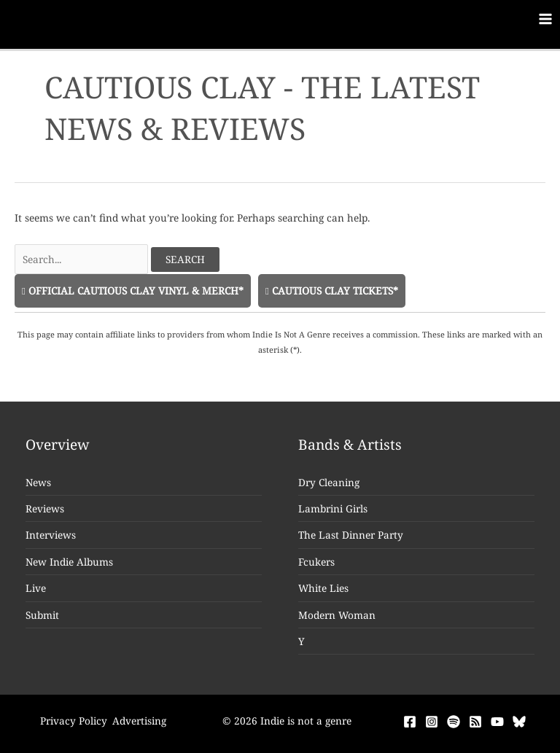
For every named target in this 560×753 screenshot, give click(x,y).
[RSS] (475, 722)
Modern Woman (337, 615)
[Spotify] (454, 722)
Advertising (139, 721)
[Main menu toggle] (546, 19)
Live (36, 588)
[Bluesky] (519, 722)
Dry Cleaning (329, 482)
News (38, 482)
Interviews (51, 535)
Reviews (45, 508)
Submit (42, 615)
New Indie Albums (69, 562)
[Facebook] (410, 722)
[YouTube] (497, 722)
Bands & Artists (350, 445)
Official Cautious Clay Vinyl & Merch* (133, 290)
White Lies (323, 588)
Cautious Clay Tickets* (332, 290)
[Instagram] (432, 722)
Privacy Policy (74, 721)
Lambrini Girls (333, 508)
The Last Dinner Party (351, 535)
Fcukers (316, 562)
